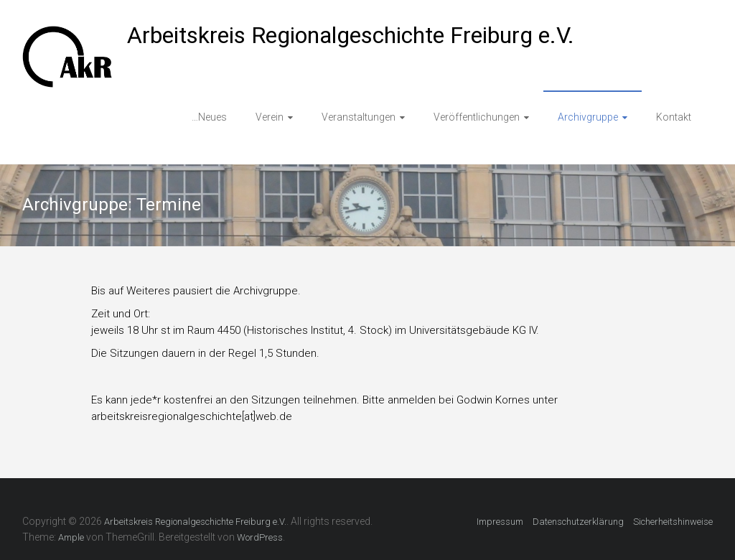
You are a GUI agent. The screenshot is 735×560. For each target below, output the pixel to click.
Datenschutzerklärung (578, 522)
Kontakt (674, 117)
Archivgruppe (588, 117)
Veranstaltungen (359, 117)
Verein (270, 117)
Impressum (500, 522)
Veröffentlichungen (477, 117)
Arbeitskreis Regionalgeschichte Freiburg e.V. (351, 35)
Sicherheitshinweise (673, 522)
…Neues (209, 117)
